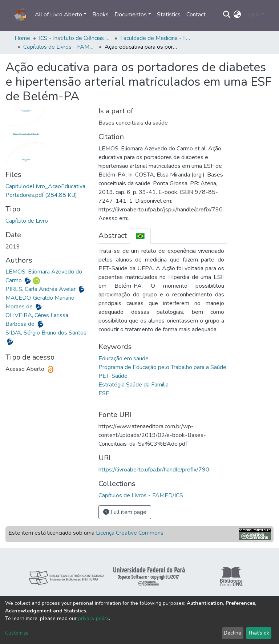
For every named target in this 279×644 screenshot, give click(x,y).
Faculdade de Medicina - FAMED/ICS (157, 38)
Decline (232, 633)
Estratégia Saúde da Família (134, 385)
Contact (196, 15)
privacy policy (94, 618)
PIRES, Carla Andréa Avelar (41, 289)
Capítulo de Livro (27, 221)
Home (22, 38)
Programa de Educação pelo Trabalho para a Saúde (162, 367)
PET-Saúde (113, 376)
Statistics (169, 15)
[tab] (140, 236)
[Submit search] (227, 15)
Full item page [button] (125, 512)
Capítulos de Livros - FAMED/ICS (60, 47)
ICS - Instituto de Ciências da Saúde (75, 38)
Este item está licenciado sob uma (86, 533)
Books (100, 15)
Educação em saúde (124, 359)
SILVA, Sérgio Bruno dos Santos (46, 333)
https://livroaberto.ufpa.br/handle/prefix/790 (154, 470)
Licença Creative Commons (130, 533)
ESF (104, 393)
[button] (237, 15)
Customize (17, 633)
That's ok (258, 633)
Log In (252, 15)
